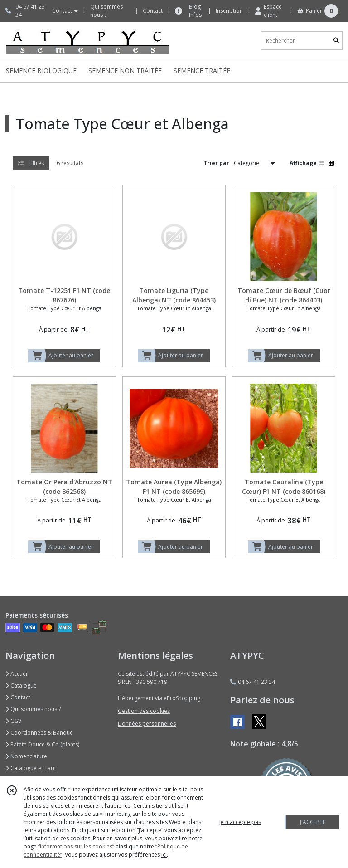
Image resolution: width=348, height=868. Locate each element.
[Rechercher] (336, 41)
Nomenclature (26, 756)
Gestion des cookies (144, 711)
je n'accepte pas (240, 822)
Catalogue (21, 685)
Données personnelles (147, 724)
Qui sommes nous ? (33, 709)
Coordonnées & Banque (39, 733)
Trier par (216, 163)
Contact (153, 11)
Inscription (229, 11)
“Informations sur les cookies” (76, 846)
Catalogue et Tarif (31, 768)
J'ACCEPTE (313, 822)
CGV (13, 721)
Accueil (17, 674)
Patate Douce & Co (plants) (42, 744)
